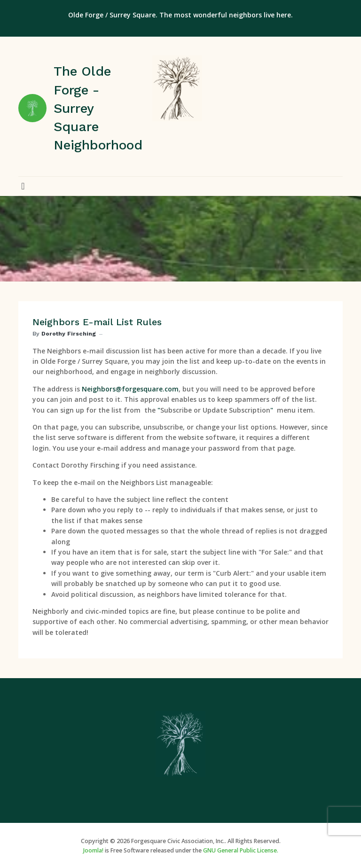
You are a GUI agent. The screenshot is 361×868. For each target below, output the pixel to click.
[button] (23, 186)
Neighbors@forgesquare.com (130, 389)
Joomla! (93, 850)
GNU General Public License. (241, 850)
